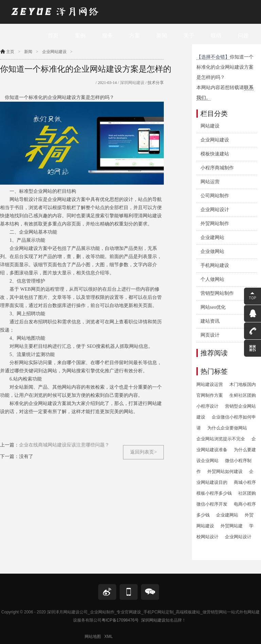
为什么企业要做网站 (227, 428)
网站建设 (210, 126)
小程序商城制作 (217, 168)
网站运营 (210, 182)
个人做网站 (212, 279)
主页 (10, 52)
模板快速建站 (215, 154)
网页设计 (210, 335)
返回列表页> (143, 452)
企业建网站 (212, 238)
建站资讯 (210, 321)
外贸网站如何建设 (225, 471)
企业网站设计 (215, 210)
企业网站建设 (54, 52)
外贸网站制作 (215, 224)
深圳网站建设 (132, 83)
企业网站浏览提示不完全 (221, 439)
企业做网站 (212, 251)
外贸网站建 (232, 526)
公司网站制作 (215, 196)
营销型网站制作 (217, 293)
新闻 (28, 52)
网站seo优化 (213, 307)
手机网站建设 (215, 265)
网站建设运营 (210, 384)
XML (109, 637)
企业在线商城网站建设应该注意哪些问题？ (64, 445)
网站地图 (93, 637)
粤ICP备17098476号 (120, 620)
